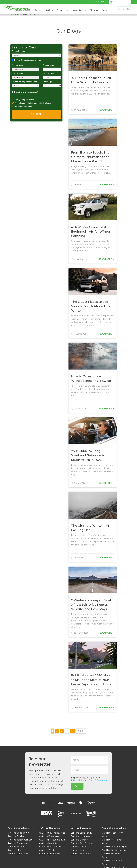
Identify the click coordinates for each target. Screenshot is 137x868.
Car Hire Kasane (79, 850)
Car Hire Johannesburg (83, 836)
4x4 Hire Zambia (48, 850)
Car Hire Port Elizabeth (83, 843)
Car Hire (38, 10)
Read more (106, 110)
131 (73, 731)
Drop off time (49, 73)
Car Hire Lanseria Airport (115, 847)
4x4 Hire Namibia (48, 843)
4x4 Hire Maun (15, 850)
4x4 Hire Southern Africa (52, 833)
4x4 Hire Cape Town (18, 833)
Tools (104, 10)
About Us (94, 10)
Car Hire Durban (79, 840)
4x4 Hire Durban (16, 836)
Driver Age (47, 82)
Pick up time (48, 65)
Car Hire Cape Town (81, 833)
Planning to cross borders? (25, 92)
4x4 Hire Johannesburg (20, 840)
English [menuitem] (112, 2)
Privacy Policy (78, 780)
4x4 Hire (49, 10)
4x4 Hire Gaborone (18, 843)
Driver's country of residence (24, 82)
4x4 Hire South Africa (50, 847)
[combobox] (37, 55)
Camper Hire (63, 10)
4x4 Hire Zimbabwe (49, 854)
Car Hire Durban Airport (115, 850)
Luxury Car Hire (79, 10)
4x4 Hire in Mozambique (52, 840)
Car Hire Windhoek (81, 854)
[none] (120, 2)
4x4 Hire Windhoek (18, 854)
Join (77, 786)
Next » (81, 731)
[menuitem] (120, 2)
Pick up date (17, 65)
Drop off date (18, 73)
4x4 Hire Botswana (49, 836)
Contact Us (124, 9)
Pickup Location (19, 51)
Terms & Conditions (98, 780)
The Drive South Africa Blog (26, 14)
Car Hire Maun (78, 847)
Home (10, 14)
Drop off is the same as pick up (26, 60)
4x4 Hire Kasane (16, 847)
